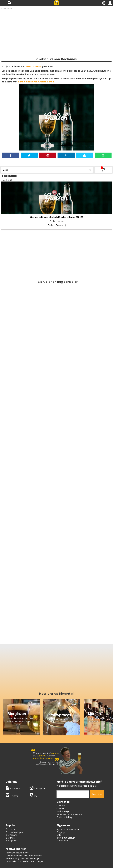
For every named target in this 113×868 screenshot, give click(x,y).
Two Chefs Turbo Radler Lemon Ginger (24, 861)
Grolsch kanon (33, 66)
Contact (60, 809)
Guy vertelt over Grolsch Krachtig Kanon (53, 217)
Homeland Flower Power (17, 853)
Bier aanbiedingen (14, 832)
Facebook (13, 788)
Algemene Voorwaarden (68, 829)
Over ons (61, 806)
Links (59, 835)
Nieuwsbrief (62, 841)
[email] (73, 794)
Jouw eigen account (66, 838)
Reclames (8, 9)
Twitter (12, 796)
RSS (34, 796)
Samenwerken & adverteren (70, 814)
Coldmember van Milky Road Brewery (24, 856)
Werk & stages (63, 811)
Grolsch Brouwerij (57, 225)
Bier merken (11, 829)
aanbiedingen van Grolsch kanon (36, 82)
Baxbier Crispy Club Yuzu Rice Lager (23, 858)
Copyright (61, 832)
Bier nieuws (11, 835)
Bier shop (10, 838)
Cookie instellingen (65, 817)
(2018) (79, 217)
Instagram (38, 788)
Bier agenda (11, 841)
